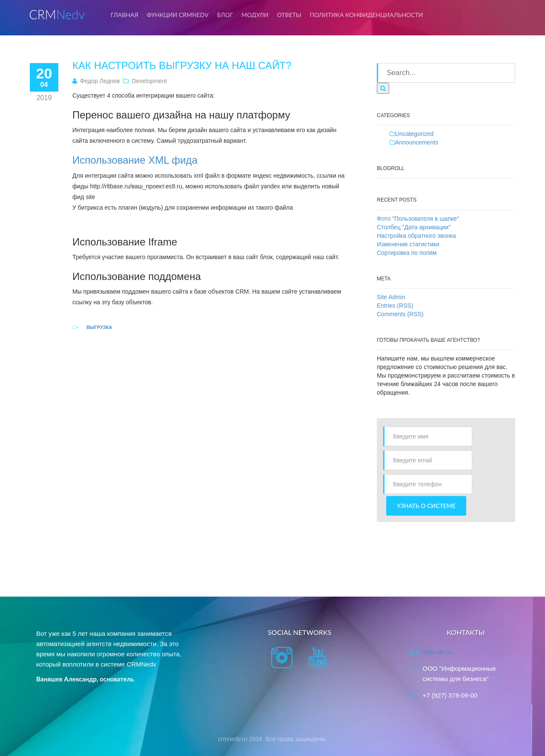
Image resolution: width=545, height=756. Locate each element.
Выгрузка (99, 327)
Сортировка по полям (407, 253)
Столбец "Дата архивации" (414, 227)
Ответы (289, 15)
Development (149, 81)
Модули (255, 15)
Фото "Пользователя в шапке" (418, 219)
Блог (225, 15)
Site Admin (391, 297)
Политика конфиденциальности (367, 15)
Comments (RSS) (400, 314)
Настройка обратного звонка (416, 236)
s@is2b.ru (437, 652)
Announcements (417, 142)
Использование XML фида (135, 160)
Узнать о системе (426, 506)
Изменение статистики (408, 244)
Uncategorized (414, 134)
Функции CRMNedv (178, 15)
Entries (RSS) (395, 306)
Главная (125, 15)
